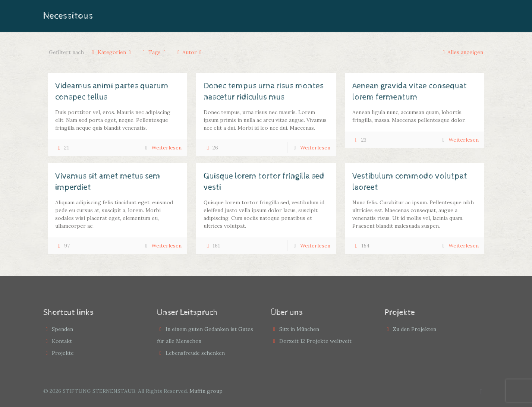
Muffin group (206, 391)
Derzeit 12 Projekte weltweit (315, 341)
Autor (189, 52)
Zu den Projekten (415, 329)
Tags (154, 52)
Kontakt (62, 341)
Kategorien (111, 52)
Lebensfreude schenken (195, 353)
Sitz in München (299, 329)
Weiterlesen (166, 148)
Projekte (63, 353)
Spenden (62, 329)
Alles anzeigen (462, 52)
